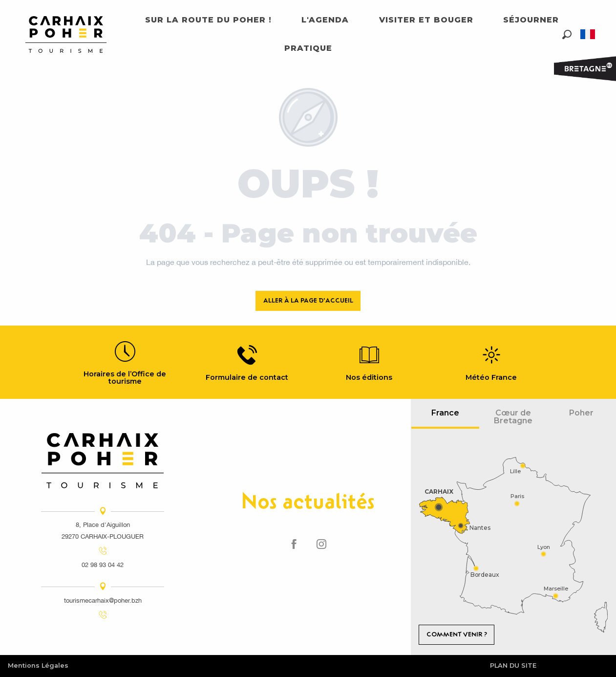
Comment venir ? (457, 634)
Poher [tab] (581, 413)
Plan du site (513, 666)
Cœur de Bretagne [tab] (513, 417)
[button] (567, 34)
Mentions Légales (38, 666)
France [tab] (445, 413)
